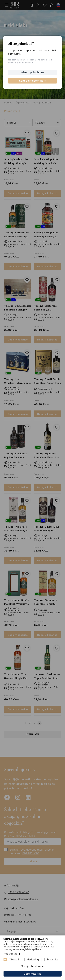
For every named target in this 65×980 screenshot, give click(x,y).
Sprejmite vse (33, 974)
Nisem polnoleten (33, 72)
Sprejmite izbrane (33, 966)
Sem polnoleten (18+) (32, 81)
